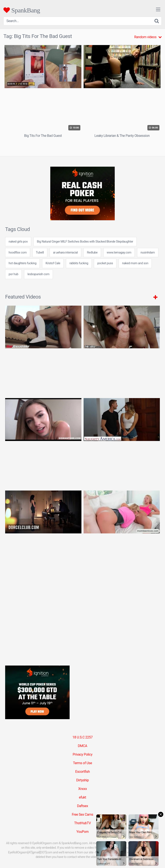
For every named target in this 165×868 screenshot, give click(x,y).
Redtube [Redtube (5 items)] (92, 253)
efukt (82, 797)
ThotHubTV (82, 823)
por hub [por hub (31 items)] (13, 274)
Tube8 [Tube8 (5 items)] (40, 253)
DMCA (82, 746)
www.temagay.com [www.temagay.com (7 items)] (119, 253)
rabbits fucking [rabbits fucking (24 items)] (79, 263)
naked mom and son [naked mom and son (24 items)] (135, 263)
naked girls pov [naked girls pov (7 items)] (18, 242)
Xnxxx (82, 789)
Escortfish (82, 772)
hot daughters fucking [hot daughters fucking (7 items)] (22, 263)
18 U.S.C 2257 (82, 737)
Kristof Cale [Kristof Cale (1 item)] (53, 263)
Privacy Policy (82, 754)
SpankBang (22, 10)
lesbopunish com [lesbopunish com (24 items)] (38, 274)
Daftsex (82, 806)
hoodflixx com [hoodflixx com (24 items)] (18, 253)
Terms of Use (83, 763)
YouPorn (83, 832)
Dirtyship (82, 780)
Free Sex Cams (82, 814)
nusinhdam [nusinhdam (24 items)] (148, 253)
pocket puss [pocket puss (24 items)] (105, 263)
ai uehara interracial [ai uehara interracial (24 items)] (65, 253)
